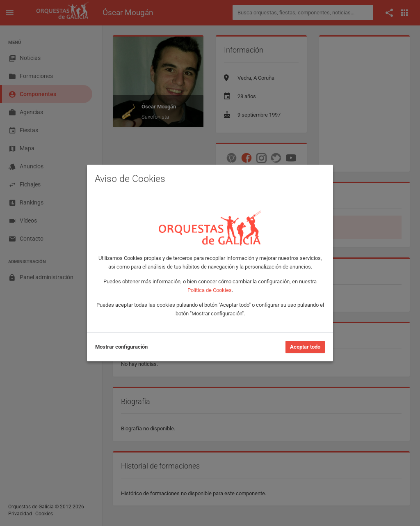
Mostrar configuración (121, 347)
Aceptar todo (305, 347)
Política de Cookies (210, 290)
